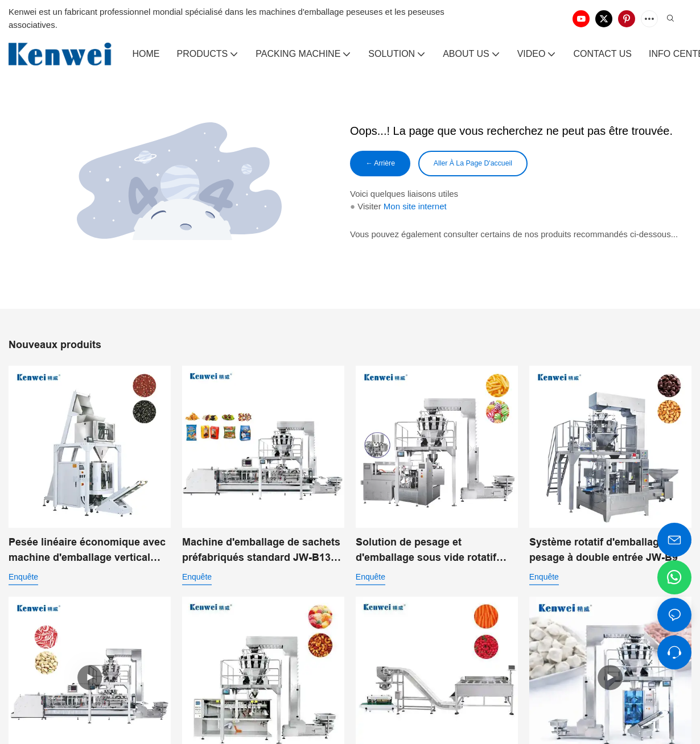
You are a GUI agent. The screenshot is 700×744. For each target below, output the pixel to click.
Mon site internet (415, 208)
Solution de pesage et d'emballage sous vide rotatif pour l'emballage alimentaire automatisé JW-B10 (426, 553)
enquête (23, 578)
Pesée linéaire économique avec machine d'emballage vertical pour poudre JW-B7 (87, 553)
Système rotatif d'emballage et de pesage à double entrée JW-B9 (610, 552)
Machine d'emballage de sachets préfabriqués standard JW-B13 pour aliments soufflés (261, 553)
